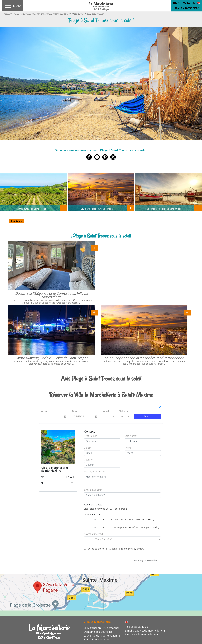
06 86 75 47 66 (184, 3)
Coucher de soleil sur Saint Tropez (97, 209)
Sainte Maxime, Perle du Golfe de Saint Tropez (51, 358)
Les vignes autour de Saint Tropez (30, 209)
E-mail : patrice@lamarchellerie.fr (145, 631)
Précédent (17, 221)
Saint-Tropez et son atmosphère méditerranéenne (45, 14)
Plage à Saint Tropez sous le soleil (88, 14)
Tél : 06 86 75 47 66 (136, 627)
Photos (16, 14)
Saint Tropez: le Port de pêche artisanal (164, 209)
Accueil (7, 14)
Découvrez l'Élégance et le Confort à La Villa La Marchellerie (51, 295)
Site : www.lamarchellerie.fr (142, 634)
